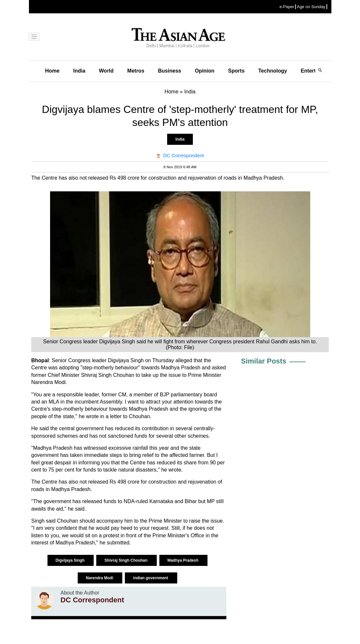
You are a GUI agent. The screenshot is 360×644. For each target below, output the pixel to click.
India (79, 71)
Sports (236, 71)
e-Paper (287, 7)
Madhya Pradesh (184, 560)
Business (170, 71)
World (106, 71)
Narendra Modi (100, 578)
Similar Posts (264, 361)
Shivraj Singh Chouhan (126, 560)
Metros (136, 71)
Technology (273, 71)
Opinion (205, 71)
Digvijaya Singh (71, 560)
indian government (151, 578)
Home (52, 71)
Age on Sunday (311, 7)
